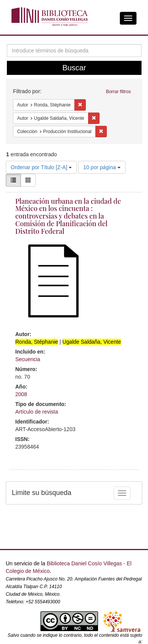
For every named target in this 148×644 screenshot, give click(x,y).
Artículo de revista (37, 412)
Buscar (74, 68)
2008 (21, 394)
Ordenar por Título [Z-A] (41, 167)
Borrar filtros (118, 92)
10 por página (102, 167)
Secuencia (28, 359)
